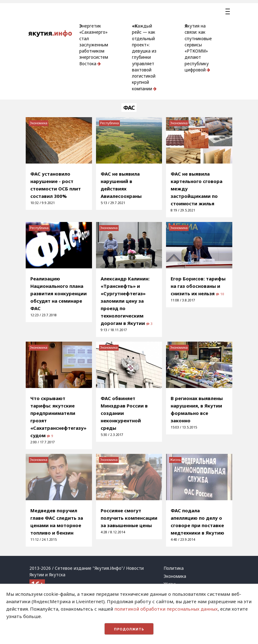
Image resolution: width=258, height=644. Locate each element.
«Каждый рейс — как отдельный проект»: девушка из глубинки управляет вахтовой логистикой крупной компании (144, 57)
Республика (109, 123)
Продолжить (129, 629)
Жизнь (175, 460)
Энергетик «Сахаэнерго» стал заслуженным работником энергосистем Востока (94, 45)
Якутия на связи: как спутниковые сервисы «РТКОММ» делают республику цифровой (198, 48)
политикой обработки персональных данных (166, 609)
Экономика (39, 123)
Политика (174, 568)
